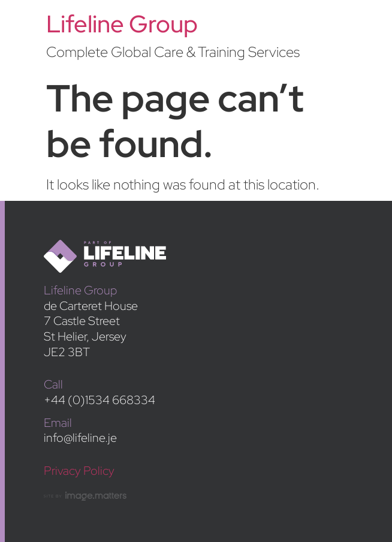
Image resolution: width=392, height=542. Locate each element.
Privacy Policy (79, 470)
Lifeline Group (122, 24)
